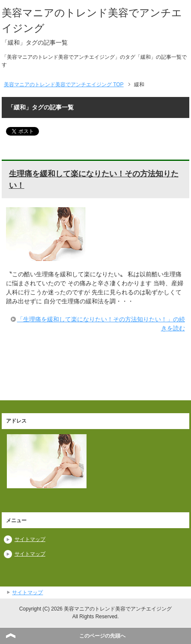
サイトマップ (30, 539)
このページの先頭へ (102, 636)
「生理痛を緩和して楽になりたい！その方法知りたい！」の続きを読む (101, 324)
